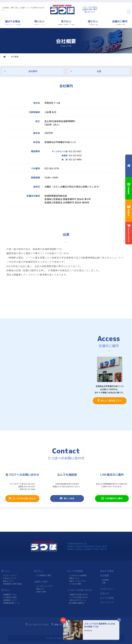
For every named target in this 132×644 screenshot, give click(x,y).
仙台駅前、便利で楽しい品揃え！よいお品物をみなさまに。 (23, 9)
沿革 (99, 71)
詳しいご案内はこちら (110, 400)
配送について (8, 581)
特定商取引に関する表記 (12, 584)
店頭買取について (10, 595)
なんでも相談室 (75, 571)
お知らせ (105, 593)
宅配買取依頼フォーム (12, 603)
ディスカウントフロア (45, 586)
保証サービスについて (77, 581)
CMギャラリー (107, 589)
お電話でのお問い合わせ (78, 595)
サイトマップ (107, 602)
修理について (74, 578)
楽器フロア (40, 589)
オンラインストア (10, 575)
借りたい (39, 571)
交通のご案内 (41, 592)
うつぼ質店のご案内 (44, 575)
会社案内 (33, 71)
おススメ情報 (107, 598)
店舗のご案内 (41, 582)
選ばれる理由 (107, 571)
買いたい (6, 571)
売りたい (6, 590)
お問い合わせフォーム (77, 600)
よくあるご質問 (75, 584)
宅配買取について (10, 600)
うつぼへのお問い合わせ (80, 590)
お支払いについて (10, 578)
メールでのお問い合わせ (22, 498)
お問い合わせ (91, 12)
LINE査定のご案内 (112, 498)
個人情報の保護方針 (77, 603)
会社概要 (105, 576)
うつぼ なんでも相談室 (78, 575)
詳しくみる (67, 498)
